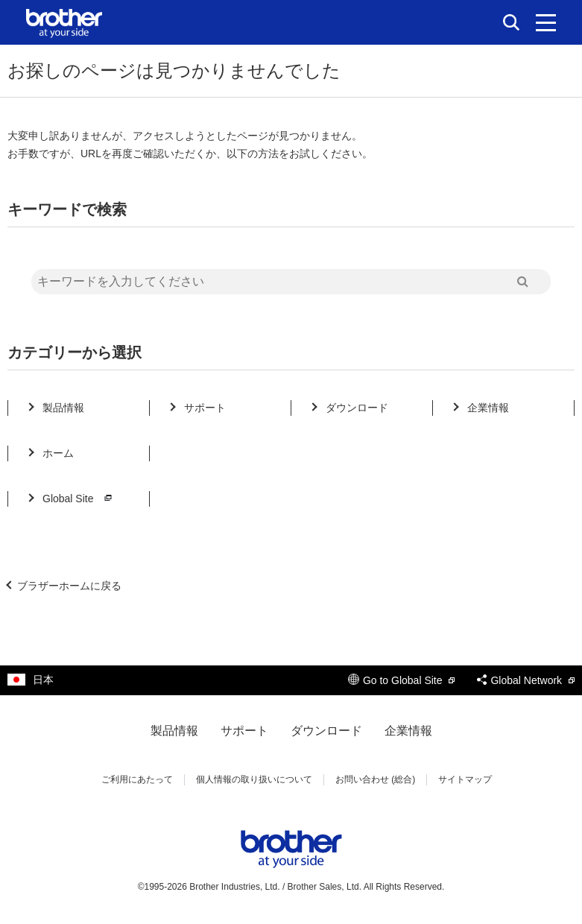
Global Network (526, 680)
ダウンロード (357, 408)
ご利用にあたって (137, 779)
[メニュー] (546, 22)
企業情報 (488, 408)
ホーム (58, 453)
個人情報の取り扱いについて (254, 779)
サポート (205, 408)
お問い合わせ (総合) (375, 779)
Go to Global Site (402, 680)
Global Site (79, 499)
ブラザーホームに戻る (69, 586)
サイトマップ (465, 779)
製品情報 (63, 408)
